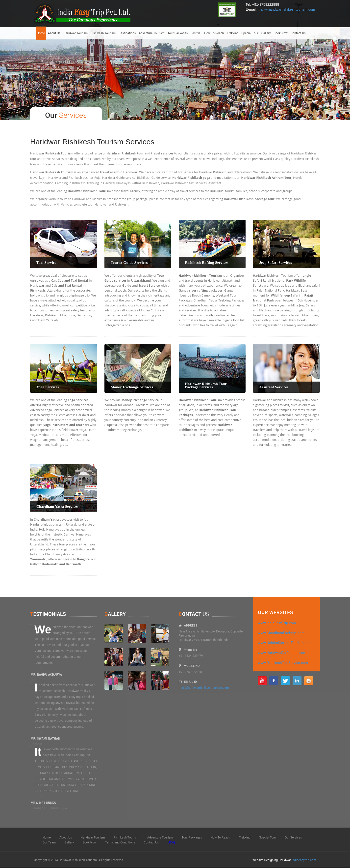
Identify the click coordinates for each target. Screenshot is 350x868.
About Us (54, 33)
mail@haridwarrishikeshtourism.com (286, 9)
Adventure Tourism (152, 33)
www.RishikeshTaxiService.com (283, 663)
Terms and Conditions (120, 842)
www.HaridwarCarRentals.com (282, 653)
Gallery (266, 33)
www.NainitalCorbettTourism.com (285, 643)
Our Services (293, 838)
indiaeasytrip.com (304, 860)
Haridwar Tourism (75, 33)
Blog (171, 842)
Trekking (233, 33)
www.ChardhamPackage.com (281, 633)
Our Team (49, 842)
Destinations (127, 33)
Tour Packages (178, 33)
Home (41, 33)
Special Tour (250, 33)
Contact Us (298, 33)
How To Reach (214, 33)
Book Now (281, 33)
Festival (196, 33)
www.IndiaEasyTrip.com (277, 623)
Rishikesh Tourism (103, 33)
